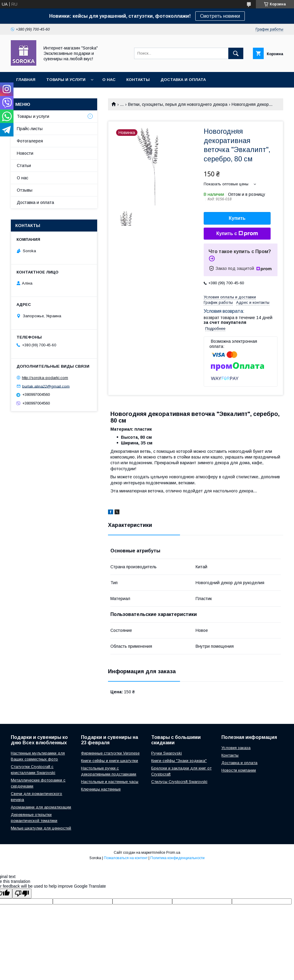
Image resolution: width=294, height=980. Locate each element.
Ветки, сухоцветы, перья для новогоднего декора (178, 104)
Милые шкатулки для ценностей (41, 828)
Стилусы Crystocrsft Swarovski (179, 782)
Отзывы (25, 190)
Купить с (237, 234)
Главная (26, 80)
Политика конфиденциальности (177, 858)
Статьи (24, 166)
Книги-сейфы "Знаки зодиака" (179, 761)
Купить (237, 218)
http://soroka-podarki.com (45, 378)
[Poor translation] (22, 893)
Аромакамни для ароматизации (41, 807)
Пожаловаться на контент (126, 858)
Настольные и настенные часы (110, 782)
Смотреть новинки (220, 16)
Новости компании (239, 770)
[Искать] (236, 53)
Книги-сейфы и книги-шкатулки (109, 761)
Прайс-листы (30, 129)
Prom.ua (173, 853)
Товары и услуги (66, 80)
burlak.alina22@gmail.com (46, 386)
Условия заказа (236, 748)
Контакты (138, 80)
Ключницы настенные (101, 789)
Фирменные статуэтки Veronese (110, 753)
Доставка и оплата (183, 80)
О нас (109, 80)
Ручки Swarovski (166, 753)
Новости (25, 153)
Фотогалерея (30, 141)
